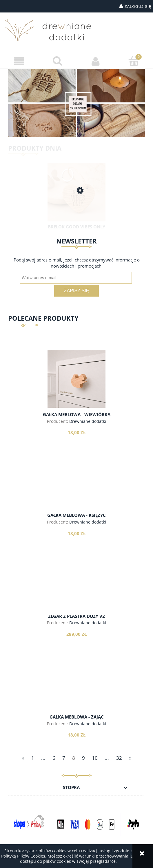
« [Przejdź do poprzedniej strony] (23, 758)
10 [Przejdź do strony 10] (95, 758)
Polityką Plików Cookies (23, 856)
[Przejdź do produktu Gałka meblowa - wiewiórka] (76, 379)
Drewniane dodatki (88, 421)
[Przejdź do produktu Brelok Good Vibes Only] (76, 197)
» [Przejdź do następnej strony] (130, 758)
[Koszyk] (134, 61)
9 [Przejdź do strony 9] (83, 758)
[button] (19, 61)
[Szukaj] (57, 61)
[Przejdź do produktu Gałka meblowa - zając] (76, 688)
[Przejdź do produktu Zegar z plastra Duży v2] (76, 587)
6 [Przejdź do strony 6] (54, 758)
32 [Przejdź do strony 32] (119, 758)
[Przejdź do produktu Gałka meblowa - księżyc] (76, 487)
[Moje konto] (96, 61)
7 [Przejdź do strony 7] (64, 758)
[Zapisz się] (76, 291)
